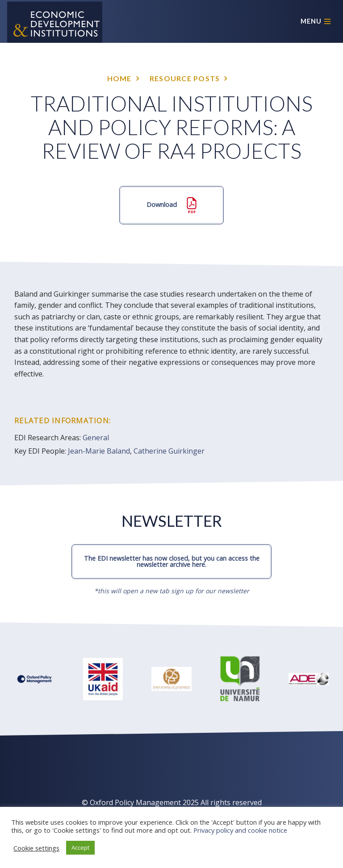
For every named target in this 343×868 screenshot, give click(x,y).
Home (119, 78)
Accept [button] (80, 847)
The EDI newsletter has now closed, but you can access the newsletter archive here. (172, 561)
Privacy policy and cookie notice (240, 830)
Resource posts (185, 78)
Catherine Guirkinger (169, 451)
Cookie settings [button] (36, 848)
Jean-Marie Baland (99, 451)
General (96, 438)
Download (171, 205)
